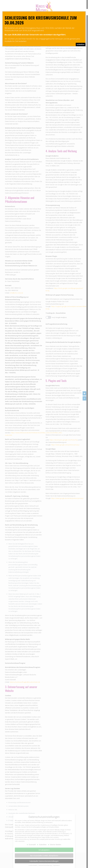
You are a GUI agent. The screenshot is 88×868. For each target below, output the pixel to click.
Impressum (56, 865)
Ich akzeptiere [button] (44, 850)
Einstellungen (59, 839)
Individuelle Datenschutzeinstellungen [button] (44, 861)
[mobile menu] (8, 21)
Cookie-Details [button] (33, 865)
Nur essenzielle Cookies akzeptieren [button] (44, 855)
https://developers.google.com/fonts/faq (64, 440)
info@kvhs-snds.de (16, 293)
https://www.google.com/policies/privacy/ (65, 445)
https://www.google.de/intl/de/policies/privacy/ (67, 498)
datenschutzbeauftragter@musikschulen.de (25, 682)
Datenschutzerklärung (22, 839)
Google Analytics (61, 317)
